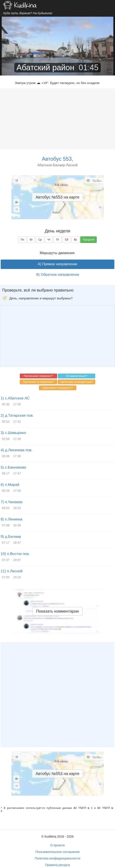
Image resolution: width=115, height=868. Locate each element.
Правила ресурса (57, 865)
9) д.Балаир (11, 537)
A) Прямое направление (58, 264)
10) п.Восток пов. (15, 554)
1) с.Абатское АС (15, 398)
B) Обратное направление (58, 275)
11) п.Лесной (12, 571)
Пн (22, 240)
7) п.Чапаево (12, 502)
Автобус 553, (57, 159)
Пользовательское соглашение (58, 852)
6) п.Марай (10, 485)
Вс (75, 240)
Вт (31, 240)
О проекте (57, 845)
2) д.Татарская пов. (17, 416)
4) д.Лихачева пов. (16, 450)
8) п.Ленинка (12, 519)
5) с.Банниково (13, 467)
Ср (40, 240)
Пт (58, 240)
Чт (49, 240)
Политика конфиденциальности (57, 858)
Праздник (89, 240)
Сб (67, 240)
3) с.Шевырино (13, 433)
